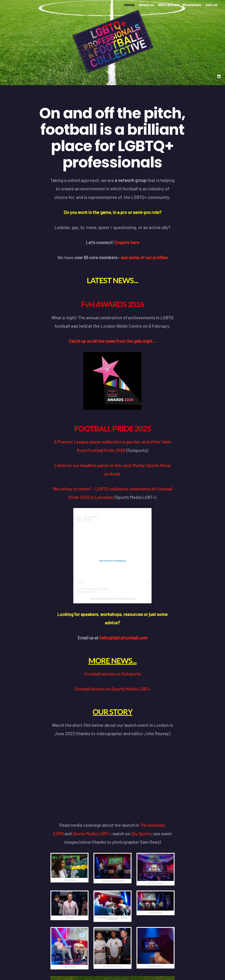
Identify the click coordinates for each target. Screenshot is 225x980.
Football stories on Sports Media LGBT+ (112, 689)
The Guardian (152, 825)
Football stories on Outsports (113, 674)
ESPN (58, 833)
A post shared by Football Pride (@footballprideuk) (113, 599)
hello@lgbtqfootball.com (123, 638)
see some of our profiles (144, 257)
